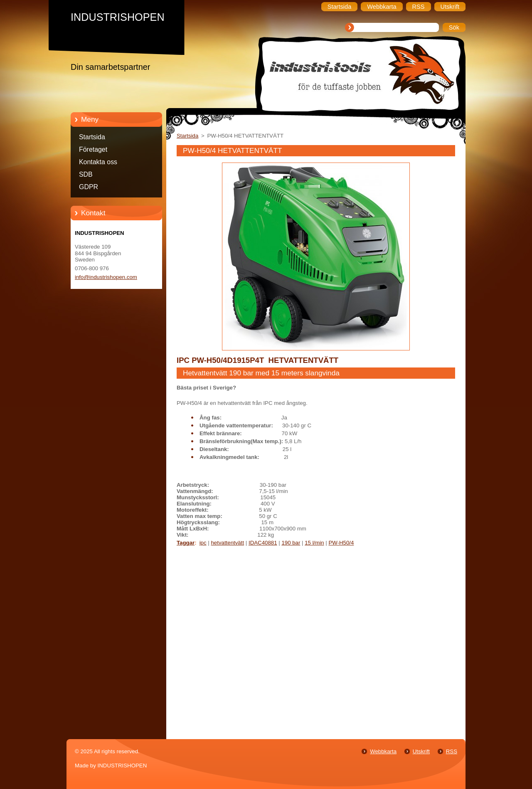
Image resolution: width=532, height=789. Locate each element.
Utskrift (421, 751)
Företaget (93, 149)
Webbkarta (383, 751)
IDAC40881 (263, 543)
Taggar (186, 543)
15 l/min (314, 543)
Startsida (92, 137)
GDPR (89, 187)
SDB (86, 174)
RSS (452, 751)
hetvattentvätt (227, 543)
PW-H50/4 (341, 543)
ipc (203, 543)
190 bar (291, 543)
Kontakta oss (98, 162)
